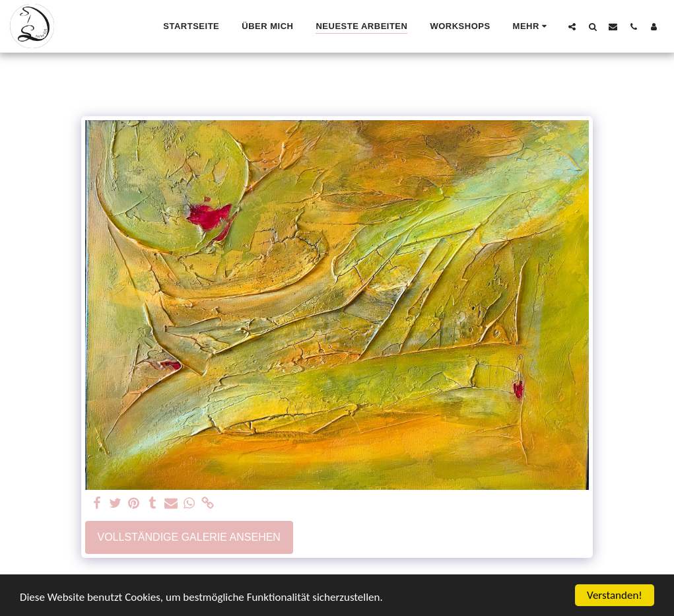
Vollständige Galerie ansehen (189, 537)
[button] (572, 26)
